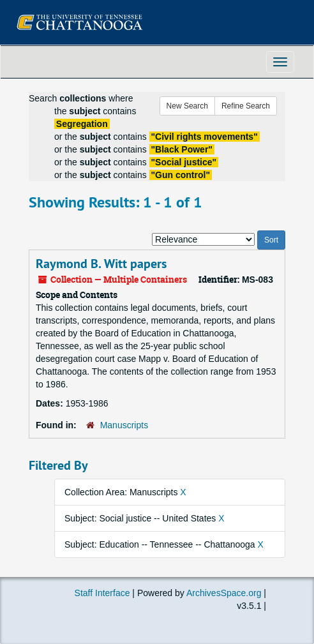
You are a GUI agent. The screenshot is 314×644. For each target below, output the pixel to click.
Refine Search (246, 106)
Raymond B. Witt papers (101, 264)
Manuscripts (124, 425)
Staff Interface (102, 593)
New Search (187, 106)
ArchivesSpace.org (224, 593)
